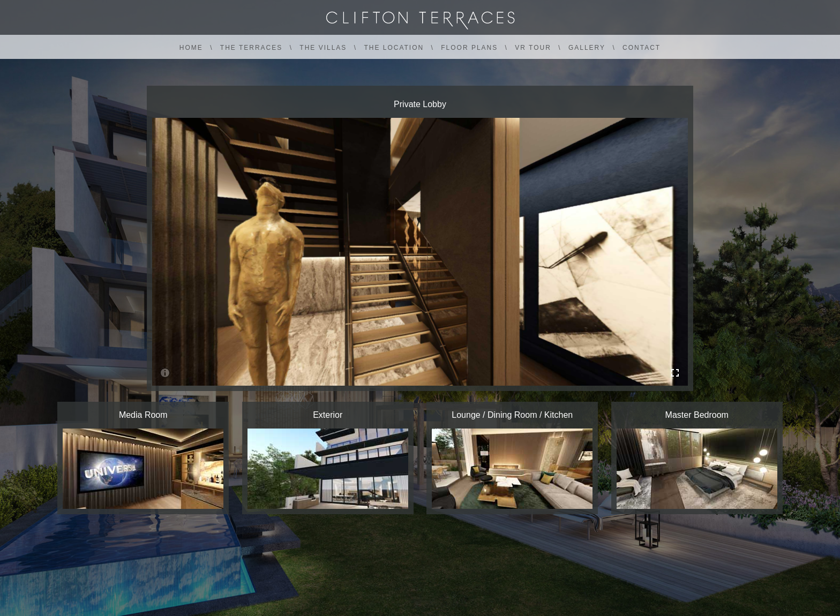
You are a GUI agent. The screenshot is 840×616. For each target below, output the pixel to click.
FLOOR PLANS (469, 48)
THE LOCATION (394, 48)
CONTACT (642, 48)
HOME (191, 48)
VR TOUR (533, 48)
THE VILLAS (323, 48)
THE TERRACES (251, 48)
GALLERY (587, 48)
